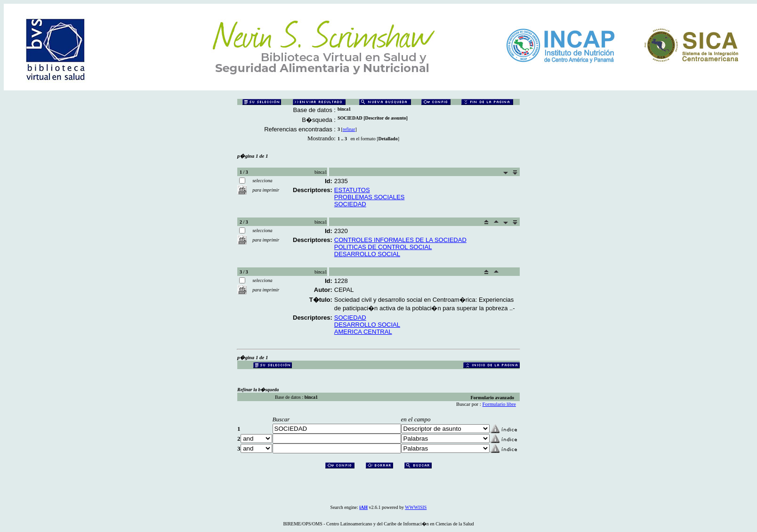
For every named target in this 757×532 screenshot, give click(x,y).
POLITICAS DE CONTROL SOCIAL (383, 247)
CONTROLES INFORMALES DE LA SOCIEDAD (400, 240)
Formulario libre (499, 404)
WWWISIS (416, 507)
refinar (349, 129)
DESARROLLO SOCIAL (367, 254)
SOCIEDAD (350, 204)
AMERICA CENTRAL (363, 332)
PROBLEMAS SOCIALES (370, 197)
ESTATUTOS (352, 190)
